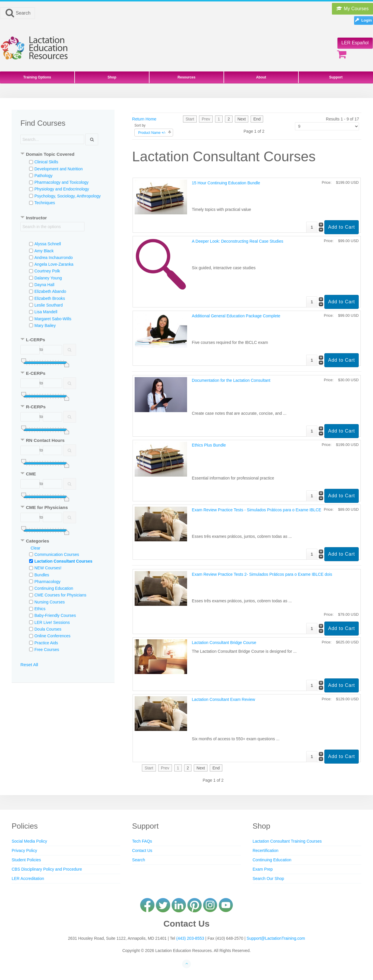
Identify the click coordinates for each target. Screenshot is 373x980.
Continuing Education (54, 588)
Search (17, 13)
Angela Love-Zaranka (54, 264)
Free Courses (47, 650)
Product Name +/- (152, 133)
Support (336, 77)
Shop (112, 77)
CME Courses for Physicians (60, 595)
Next (242, 119)
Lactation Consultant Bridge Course (224, 643)
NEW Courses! (48, 568)
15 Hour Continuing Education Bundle (226, 183)
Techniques (45, 203)
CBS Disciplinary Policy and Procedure (47, 869)
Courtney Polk (47, 271)
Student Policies (26, 860)
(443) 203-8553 (190, 938)
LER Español (355, 43)
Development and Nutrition (59, 169)
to (41, 349)
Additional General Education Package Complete (236, 316)
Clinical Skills (46, 162)
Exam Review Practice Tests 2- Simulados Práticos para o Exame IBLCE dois (262, 574)
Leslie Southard (49, 305)
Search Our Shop (268, 878)
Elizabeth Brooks (50, 298)
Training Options (37, 77)
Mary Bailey (45, 325)
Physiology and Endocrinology (62, 189)
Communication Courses (57, 554)
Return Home (144, 119)
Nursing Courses (50, 602)
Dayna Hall (44, 285)
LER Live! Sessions (52, 622)
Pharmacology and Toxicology (61, 182)
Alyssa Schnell (48, 244)
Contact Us (142, 850)
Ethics (40, 609)
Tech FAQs (142, 841)
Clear (35, 548)
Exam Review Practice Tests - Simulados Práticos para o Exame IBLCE (256, 510)
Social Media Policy (29, 841)
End (257, 119)
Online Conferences (52, 636)
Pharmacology (47, 582)
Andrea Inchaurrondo (54, 258)
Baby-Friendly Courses (55, 615)
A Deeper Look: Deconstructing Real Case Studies (237, 241)
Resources (186, 77)
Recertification (266, 850)
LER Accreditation (28, 878)
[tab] (63, 155)
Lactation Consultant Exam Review (223, 699)
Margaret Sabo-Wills (53, 319)
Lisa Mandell (46, 312)
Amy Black (44, 251)
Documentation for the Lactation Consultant (231, 380)
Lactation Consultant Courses (63, 561)
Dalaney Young (48, 278)
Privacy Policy (24, 850)
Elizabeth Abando (50, 291)
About (261, 77)
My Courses (352, 9)
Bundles (42, 575)
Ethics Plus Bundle (209, 445)
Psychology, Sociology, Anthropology (68, 196)
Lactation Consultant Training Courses (287, 841)
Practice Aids (46, 643)
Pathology (43, 176)
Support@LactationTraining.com (276, 938)
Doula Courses (48, 629)
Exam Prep (263, 869)
